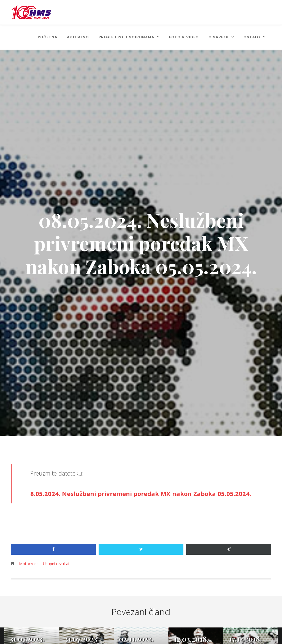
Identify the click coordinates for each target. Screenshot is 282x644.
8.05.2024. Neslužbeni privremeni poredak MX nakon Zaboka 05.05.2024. (141, 493)
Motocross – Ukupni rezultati (45, 564)
